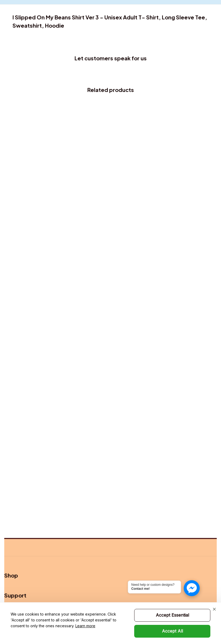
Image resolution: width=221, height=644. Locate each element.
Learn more (85, 626)
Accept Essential (172, 615)
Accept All (172, 631)
